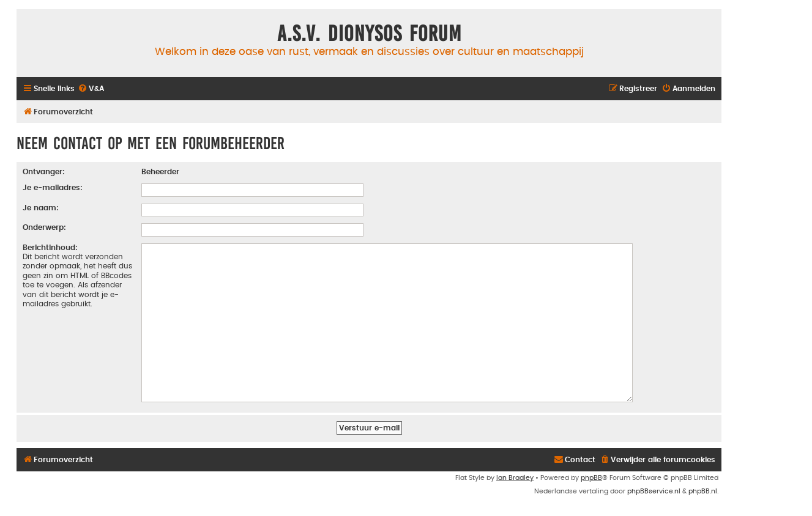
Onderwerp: (44, 227)
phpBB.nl (703, 486)
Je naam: (41, 208)
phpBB (591, 473)
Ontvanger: (44, 172)
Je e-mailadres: (53, 188)
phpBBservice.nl (654, 486)
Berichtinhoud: (50, 248)
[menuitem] (91, 89)
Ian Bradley (515, 473)
